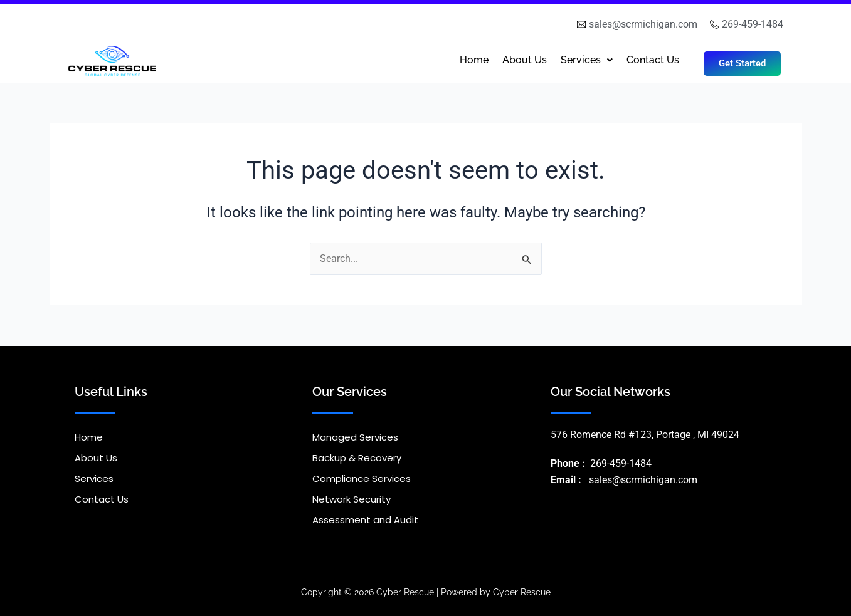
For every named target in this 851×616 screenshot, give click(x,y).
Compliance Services (362, 478)
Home (474, 60)
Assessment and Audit (365, 520)
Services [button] (587, 60)
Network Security (351, 499)
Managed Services (355, 437)
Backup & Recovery (357, 458)
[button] (587, 60)
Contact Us (653, 60)
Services (94, 478)
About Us (525, 60)
